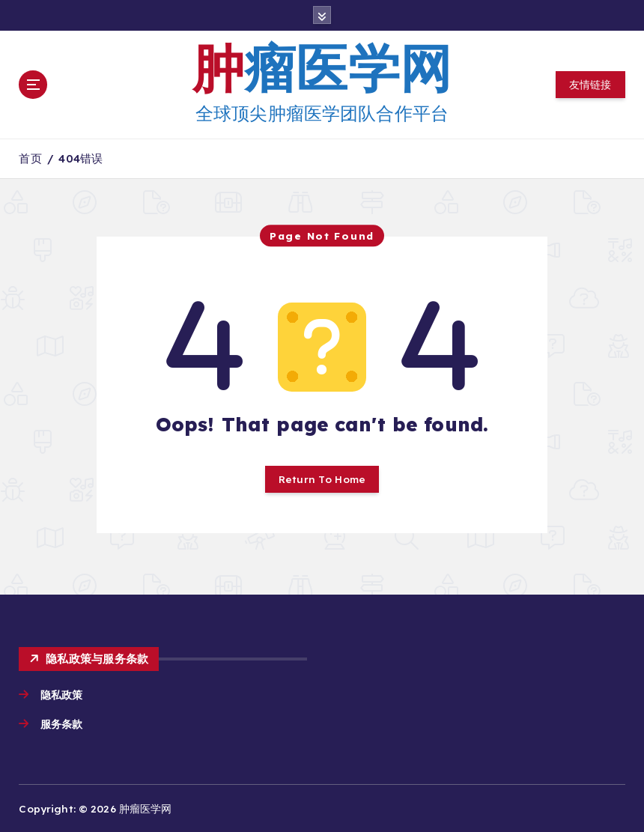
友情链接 (590, 84)
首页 (30, 158)
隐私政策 (62, 695)
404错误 (80, 158)
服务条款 (63, 724)
